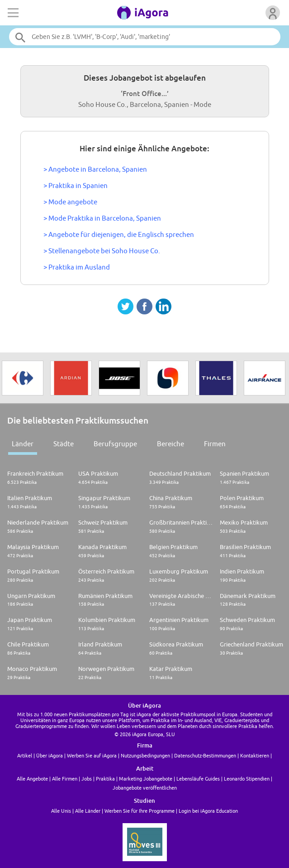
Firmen (215, 444)
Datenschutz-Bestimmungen (205, 755)
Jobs (87, 779)
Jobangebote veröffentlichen (145, 788)
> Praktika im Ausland (77, 267)
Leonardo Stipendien (247, 779)
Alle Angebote (32, 779)
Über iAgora (50, 755)
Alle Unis (61, 811)
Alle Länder (88, 811)
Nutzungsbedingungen (145, 755)
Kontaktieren (255, 755)
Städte (64, 444)
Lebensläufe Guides (198, 779)
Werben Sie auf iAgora (92, 755)
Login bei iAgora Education (208, 811)
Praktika (105, 779)
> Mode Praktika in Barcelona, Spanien (102, 218)
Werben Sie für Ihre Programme (140, 811)
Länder (23, 444)
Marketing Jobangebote (146, 779)
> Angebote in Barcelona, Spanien (95, 169)
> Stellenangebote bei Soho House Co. (102, 251)
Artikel (25, 755)
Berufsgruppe (115, 444)
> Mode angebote (70, 202)
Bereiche (171, 444)
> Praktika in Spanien (76, 186)
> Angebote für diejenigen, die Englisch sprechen (119, 234)
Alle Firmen (65, 779)
